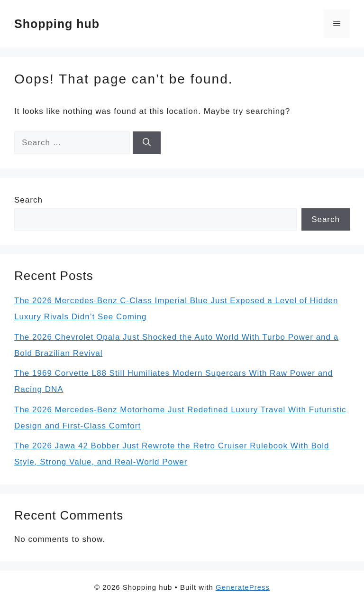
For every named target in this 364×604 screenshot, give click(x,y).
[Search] (147, 143)
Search (28, 200)
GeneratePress (243, 587)
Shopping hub (57, 24)
